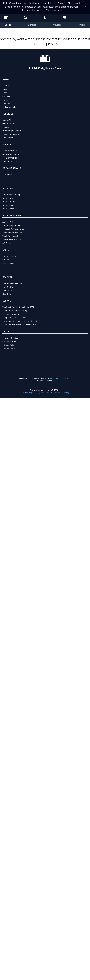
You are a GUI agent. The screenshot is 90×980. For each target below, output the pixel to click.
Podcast (6, 685)
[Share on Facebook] (9, 284)
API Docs (6, 825)
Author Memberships (12, 776)
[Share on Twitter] (4, 284)
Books (8, 25)
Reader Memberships (12, 865)
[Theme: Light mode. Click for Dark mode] (45, 18)
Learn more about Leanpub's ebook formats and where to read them (45, 559)
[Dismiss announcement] (86, 7)
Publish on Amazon (11, 716)
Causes (6, 841)
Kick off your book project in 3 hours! (21, 3)
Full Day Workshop (11, 739)
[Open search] (26, 18)
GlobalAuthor (8, 705)
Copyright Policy (10, 923)
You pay (8, 168)
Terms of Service (10, 919)
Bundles (32, 25)
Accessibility (8, 845)
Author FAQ (8, 803)
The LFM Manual (10, 818)
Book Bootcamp (10, 743)
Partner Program (10, 838)
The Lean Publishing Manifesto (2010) (20, 906)
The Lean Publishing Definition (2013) (20, 903)
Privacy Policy (9, 926)
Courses (57, 25)
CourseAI (7, 702)
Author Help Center (11, 807)
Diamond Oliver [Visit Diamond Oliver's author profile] (47, 117)
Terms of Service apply (59, 974)
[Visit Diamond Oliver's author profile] (45, 341)
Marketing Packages (12, 712)
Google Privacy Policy (36, 974)
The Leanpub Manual (12, 814)
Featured (6, 667)
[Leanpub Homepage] (6, 18)
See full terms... (45, 428)
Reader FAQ (8, 872)
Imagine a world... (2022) (14, 899)
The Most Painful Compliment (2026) (19, 889)
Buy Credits (8, 869)
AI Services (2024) (11, 896)
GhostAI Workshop (11, 736)
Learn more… (57, 10)
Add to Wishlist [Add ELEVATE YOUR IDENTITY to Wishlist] (25, 190)
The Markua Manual (12, 821)
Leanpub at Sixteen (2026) (15, 892)
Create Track (8, 790)
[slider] (44, 149)
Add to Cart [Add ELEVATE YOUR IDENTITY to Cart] (25, 183)
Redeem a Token (10, 688)
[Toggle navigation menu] (86, 230)
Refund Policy (9, 930)
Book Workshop (10, 732)
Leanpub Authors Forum (13, 811)
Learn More (8, 756)
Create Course (9, 787)
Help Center (8, 876)
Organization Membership (38, 202)
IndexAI (6, 709)
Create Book (8, 780)
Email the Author (14, 297)
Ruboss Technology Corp (60, 960)
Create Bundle (9, 783)
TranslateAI (8, 719)
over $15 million (43, 483)
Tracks (82, 25)
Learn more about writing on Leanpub (45, 493)
